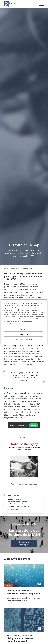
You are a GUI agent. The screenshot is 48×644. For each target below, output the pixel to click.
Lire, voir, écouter (15, 269)
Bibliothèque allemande (23, 506)
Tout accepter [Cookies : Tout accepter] (24, 330)
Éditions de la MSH (13, 509)
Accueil (6, 269)
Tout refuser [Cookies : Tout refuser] (24, 334)
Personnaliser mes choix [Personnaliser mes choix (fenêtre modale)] (24, 339)
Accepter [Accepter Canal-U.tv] (34, 425)
